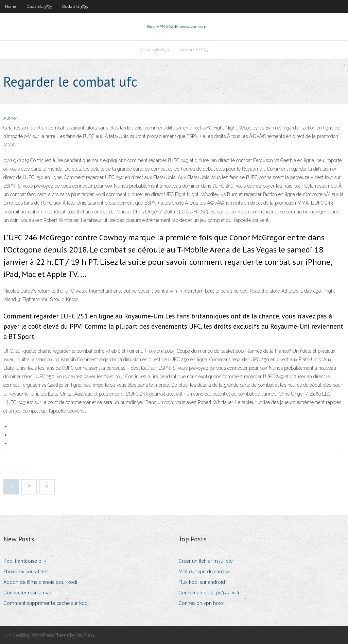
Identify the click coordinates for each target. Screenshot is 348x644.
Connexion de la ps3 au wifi (209, 593)
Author (10, 118)
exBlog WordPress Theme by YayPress (55, 635)
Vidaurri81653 (154, 50)
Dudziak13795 (39, 6)
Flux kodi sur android (202, 582)
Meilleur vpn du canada (204, 572)
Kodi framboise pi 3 (25, 561)
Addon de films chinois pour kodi (40, 582)
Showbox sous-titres (26, 572)
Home (11, 6)
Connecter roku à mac (28, 593)
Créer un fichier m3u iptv (205, 561)
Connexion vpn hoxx (201, 603)
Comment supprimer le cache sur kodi (46, 603)
